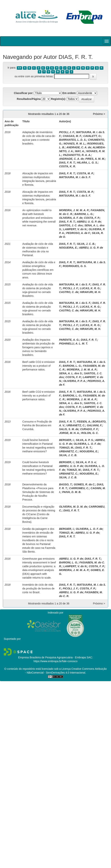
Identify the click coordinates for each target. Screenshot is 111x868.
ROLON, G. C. (90, 433)
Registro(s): (58, 99)
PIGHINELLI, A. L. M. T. (74, 344)
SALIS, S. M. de (69, 429)
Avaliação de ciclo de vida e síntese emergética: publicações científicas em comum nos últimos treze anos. (39, 270)
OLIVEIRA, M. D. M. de (73, 507)
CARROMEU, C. (79, 488)
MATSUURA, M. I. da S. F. (75, 177)
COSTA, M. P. (85, 173)
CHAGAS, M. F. (72, 136)
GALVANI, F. (94, 425)
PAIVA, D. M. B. (72, 492)
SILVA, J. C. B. (86, 244)
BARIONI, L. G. (84, 214)
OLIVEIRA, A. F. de (71, 218)
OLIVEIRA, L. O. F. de (87, 444)
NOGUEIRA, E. (68, 248)
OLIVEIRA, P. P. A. (75, 381)
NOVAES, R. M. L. (75, 144)
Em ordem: (69, 93)
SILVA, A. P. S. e (86, 462)
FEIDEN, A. (84, 422)
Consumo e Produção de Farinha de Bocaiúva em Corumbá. (37, 425)
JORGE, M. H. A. (69, 433)
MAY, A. (80, 151)
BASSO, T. (66, 484)
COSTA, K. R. (68, 166)
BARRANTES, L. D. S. (73, 140)
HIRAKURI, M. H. (90, 292)
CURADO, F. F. (89, 429)
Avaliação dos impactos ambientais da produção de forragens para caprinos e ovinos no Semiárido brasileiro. (38, 347)
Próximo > (99, 114)
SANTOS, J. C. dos (71, 225)
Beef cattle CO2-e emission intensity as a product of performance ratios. (39, 366)
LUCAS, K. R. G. (90, 288)
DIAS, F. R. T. (67, 163)
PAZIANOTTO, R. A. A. (77, 155)
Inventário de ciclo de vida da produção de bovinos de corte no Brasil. (38, 588)
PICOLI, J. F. (67, 132)
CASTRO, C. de (69, 292)
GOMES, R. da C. (84, 484)
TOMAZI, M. (66, 448)
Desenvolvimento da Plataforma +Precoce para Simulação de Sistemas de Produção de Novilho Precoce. (38, 492)
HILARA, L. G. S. (87, 163)
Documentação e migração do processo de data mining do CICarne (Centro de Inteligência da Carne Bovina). (39, 514)
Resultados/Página (29, 99)
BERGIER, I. (67, 440)
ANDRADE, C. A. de (79, 147)
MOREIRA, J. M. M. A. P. (74, 210)
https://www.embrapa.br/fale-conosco (55, 661)
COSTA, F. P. (92, 218)
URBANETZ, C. (76, 425)
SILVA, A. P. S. (85, 440)
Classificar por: (24, 93)
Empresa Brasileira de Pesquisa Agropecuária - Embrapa (52, 657)
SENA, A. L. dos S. (71, 373)
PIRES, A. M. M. (95, 159)
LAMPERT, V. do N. (75, 229)
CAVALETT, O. (92, 136)
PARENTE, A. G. (69, 340)
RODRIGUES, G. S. (75, 266)
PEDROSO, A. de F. (78, 233)
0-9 (19, 68)
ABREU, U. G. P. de (89, 222)
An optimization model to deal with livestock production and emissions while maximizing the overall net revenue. (39, 218)
